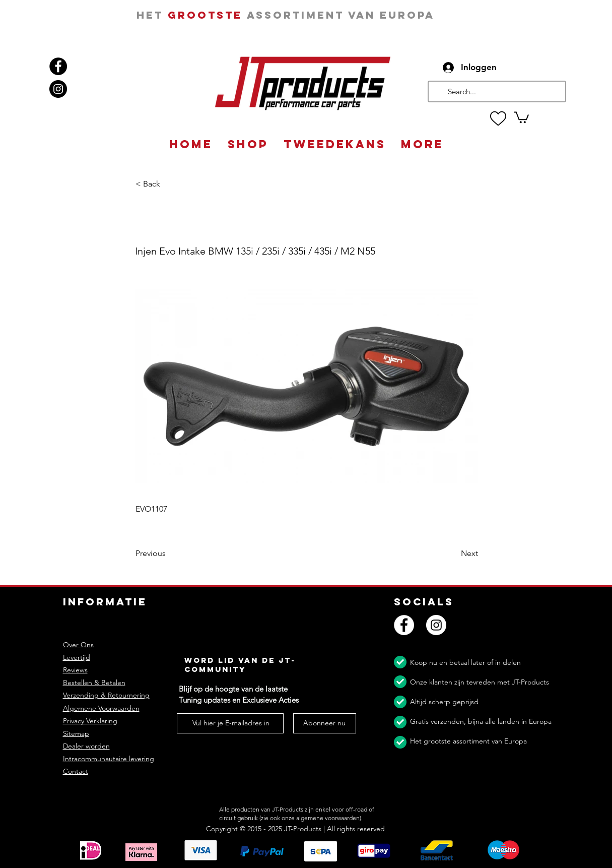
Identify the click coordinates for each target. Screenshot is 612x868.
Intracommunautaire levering (109, 759)
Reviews (75, 670)
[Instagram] (58, 89)
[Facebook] (58, 66)
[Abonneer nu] (325, 723)
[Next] (453, 554)
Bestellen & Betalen (94, 683)
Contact (76, 771)
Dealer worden (86, 746)
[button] (521, 117)
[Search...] (496, 91)
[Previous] (169, 554)
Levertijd (77, 657)
